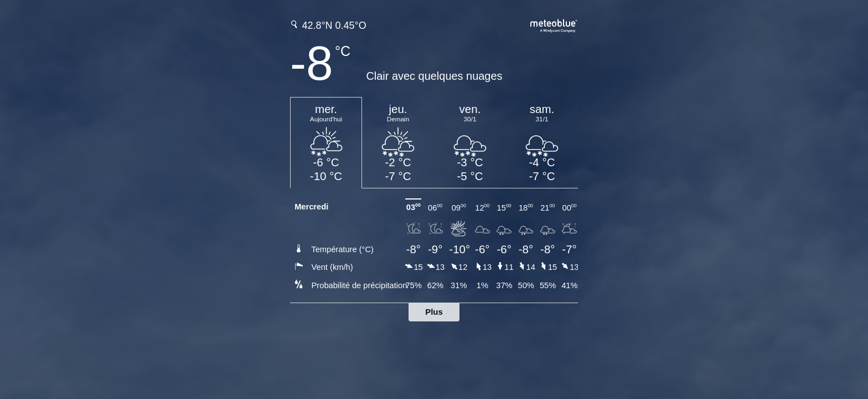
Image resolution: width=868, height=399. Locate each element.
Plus (434, 312)
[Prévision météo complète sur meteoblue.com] (554, 25)
